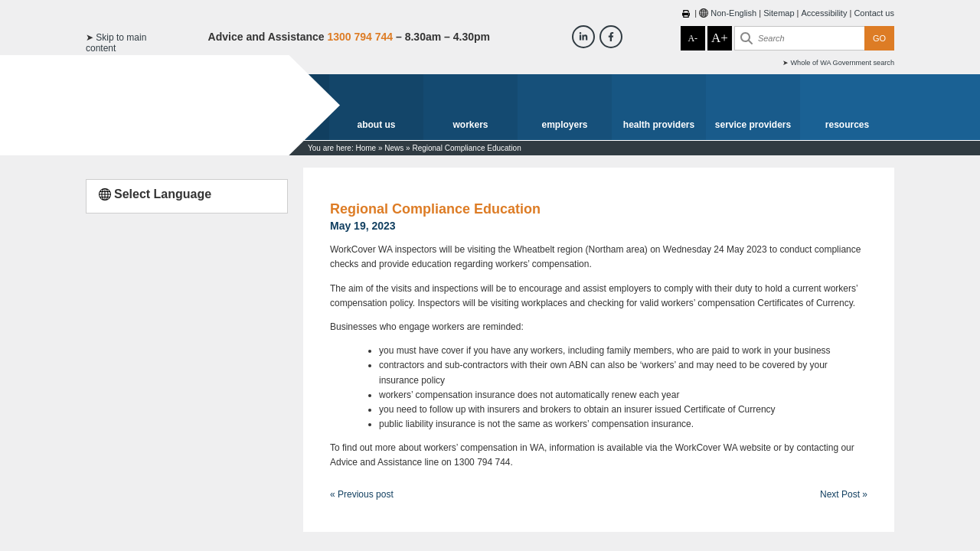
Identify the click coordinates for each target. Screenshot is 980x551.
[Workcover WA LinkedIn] (583, 37)
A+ (720, 38)
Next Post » (844, 494)
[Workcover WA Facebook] (611, 37)
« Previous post (362, 494)
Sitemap (779, 13)
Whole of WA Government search (842, 63)
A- (693, 38)
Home (366, 148)
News (394, 148)
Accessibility (825, 13)
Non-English (733, 13)
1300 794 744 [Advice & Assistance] (360, 37)
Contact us (874, 13)
